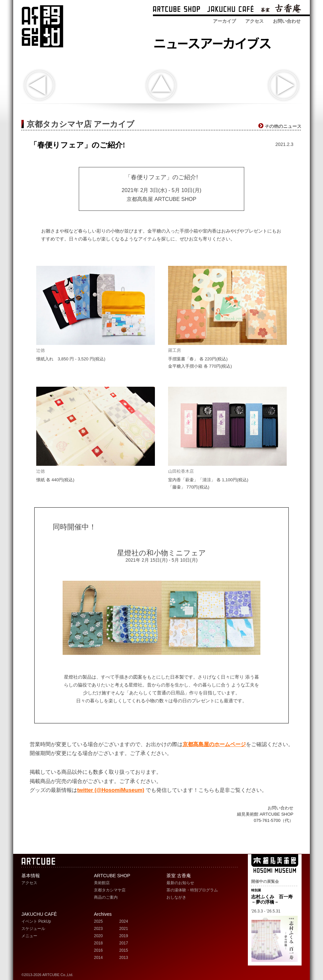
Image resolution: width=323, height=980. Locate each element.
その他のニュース (283, 126)
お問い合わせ (287, 21)
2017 (124, 943)
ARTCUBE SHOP (176, 10)
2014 (98, 958)
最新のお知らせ (180, 883)
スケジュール (33, 929)
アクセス (254, 21)
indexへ (161, 85)
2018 (98, 943)
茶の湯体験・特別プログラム (192, 890)
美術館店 (102, 883)
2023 (98, 929)
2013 (124, 958)
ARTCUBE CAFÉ (230, 10)
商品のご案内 (106, 897)
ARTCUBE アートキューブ (42, 26)
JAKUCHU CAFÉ (39, 914)
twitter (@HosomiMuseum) (111, 790)
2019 (124, 936)
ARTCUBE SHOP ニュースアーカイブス (214, 42)
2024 (124, 921)
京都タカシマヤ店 (110, 890)
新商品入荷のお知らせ (39, 85)
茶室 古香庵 (281, 10)
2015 (124, 950)
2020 (98, 936)
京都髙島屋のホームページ (214, 744)
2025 (98, 921)
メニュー (29, 936)
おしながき (176, 897)
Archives (103, 914)
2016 (98, 950)
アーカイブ (224, 21)
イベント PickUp (36, 921)
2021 (124, 929)
